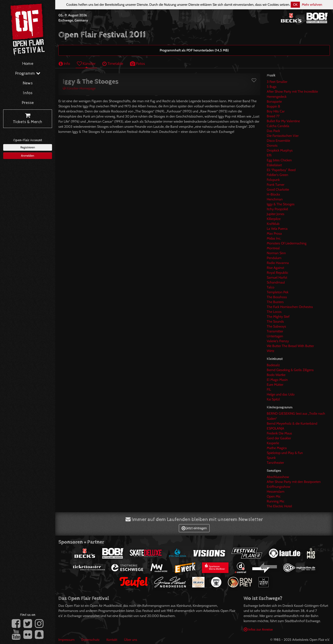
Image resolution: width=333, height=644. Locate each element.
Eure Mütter (275, 385)
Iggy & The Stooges (281, 204)
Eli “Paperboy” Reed (281, 170)
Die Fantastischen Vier (283, 136)
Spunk (271, 458)
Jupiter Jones (276, 214)
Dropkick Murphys (280, 150)
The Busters (275, 302)
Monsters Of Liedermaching (287, 243)
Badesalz (273, 365)
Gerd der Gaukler (279, 438)
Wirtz (271, 351)
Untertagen (275, 336)
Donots (272, 145)
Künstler (86, 63)
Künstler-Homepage (79, 88)
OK (295, 5)
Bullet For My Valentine (283, 121)
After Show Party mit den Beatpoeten (294, 482)
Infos (28, 93)
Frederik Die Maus (279, 433)
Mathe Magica (277, 448)
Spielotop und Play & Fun (285, 453)
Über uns (131, 640)
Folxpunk (273, 180)
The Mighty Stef (278, 317)
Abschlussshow (278, 477)
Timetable (113, 63)
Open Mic (274, 496)
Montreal (273, 248)
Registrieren (28, 147)
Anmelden (28, 156)
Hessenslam (276, 492)
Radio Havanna (278, 263)
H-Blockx (273, 194)
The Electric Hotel (279, 506)
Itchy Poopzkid (277, 209)
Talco (271, 287)
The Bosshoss (277, 297)
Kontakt (112, 640)
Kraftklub (273, 224)
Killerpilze (274, 219)
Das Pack (273, 131)
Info (64, 63)
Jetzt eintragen (194, 528)
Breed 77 (273, 116)
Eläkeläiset (274, 165)
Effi (269, 155)
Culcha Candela (278, 126)
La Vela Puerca (277, 229)
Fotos (137, 63)
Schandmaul (276, 282)
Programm (28, 73)
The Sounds (275, 321)
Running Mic (276, 501)
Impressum (66, 640)
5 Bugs (272, 87)
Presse (28, 103)
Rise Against (275, 268)
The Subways (276, 326)
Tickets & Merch (28, 119)
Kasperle (273, 443)
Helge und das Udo (281, 394)
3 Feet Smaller (277, 82)
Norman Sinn (276, 253)
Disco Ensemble (278, 141)
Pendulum (274, 258)
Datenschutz (90, 640)
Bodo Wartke (276, 375)
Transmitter (275, 331)
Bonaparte (274, 101)
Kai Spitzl (273, 399)
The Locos (274, 312)
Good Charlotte (278, 189)
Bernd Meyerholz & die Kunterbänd (292, 423)
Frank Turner (276, 185)
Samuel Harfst (277, 277)
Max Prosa (274, 233)
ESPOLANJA (275, 428)
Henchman (275, 199)
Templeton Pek (278, 292)
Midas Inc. (274, 238)
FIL (269, 389)
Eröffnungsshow (279, 487)
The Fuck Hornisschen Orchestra (290, 307)
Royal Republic (277, 273)
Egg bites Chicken (279, 160)
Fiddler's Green (277, 175)
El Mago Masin (277, 380)
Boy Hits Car (276, 111)
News (28, 83)
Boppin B (273, 106)
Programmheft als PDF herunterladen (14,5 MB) (194, 50)
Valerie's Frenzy (278, 341)
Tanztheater (275, 463)
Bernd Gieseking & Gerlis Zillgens (290, 370)
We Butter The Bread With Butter (290, 346)
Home (28, 64)
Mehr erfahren (312, 5)
